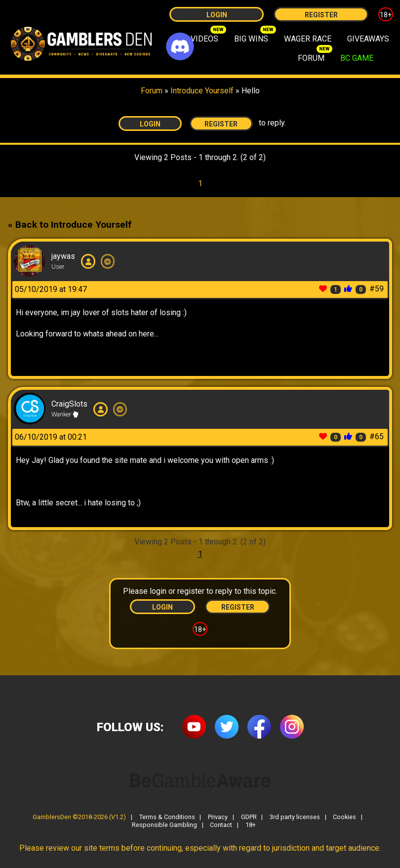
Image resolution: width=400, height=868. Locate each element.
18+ (386, 15)
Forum (152, 91)
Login (217, 15)
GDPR (249, 817)
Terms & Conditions (167, 817)
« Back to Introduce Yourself (70, 225)
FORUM (311, 58)
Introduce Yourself (203, 91)
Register (321, 15)
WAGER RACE (308, 39)
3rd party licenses (295, 817)
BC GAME (357, 58)
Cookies (344, 817)
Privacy (218, 817)
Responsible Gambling (164, 825)
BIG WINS (251, 39)
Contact (221, 825)
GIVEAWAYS (368, 39)
